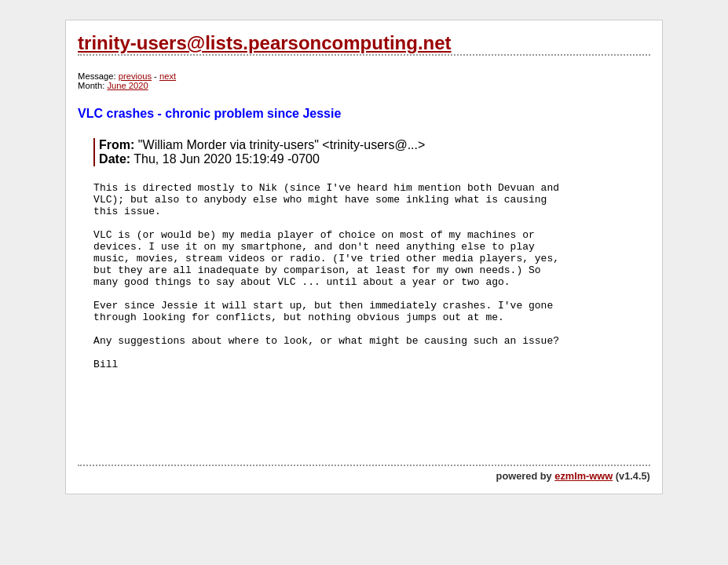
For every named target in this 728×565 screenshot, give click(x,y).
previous (135, 76)
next (168, 76)
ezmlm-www (583, 476)
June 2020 (127, 86)
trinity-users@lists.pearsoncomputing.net (264, 43)
